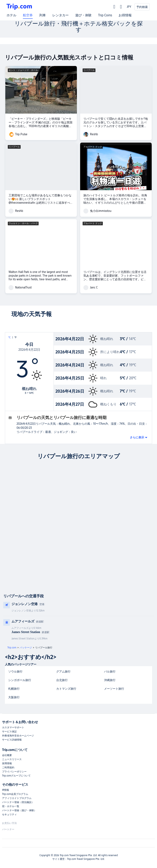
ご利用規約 (8, 767)
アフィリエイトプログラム (17, 798)
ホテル (11, 15)
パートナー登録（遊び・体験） (19, 810)
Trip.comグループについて (16, 776)
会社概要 (7, 755)
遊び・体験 (83, 15)
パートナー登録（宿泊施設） (18, 802)
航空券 (28, 15)
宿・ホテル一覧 (11, 806)
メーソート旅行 (114, 689)
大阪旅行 (14, 697)
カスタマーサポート (13, 727)
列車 (43, 15)
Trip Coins (105, 15)
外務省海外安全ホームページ (18, 736)
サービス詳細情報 (12, 740)
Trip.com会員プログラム (15, 794)
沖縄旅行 (110, 680)
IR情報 (6, 790)
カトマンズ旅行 (66, 689)
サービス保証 (9, 732)
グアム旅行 (63, 671)
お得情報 (125, 15)
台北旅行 (62, 680)
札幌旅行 (14, 689)
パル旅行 (110, 671)
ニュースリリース (12, 759)
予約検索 (142, 7)
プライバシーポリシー (14, 772)
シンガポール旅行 (20, 680)
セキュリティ (9, 814)
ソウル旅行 (15, 671)
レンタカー (61, 15)
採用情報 (7, 763)
